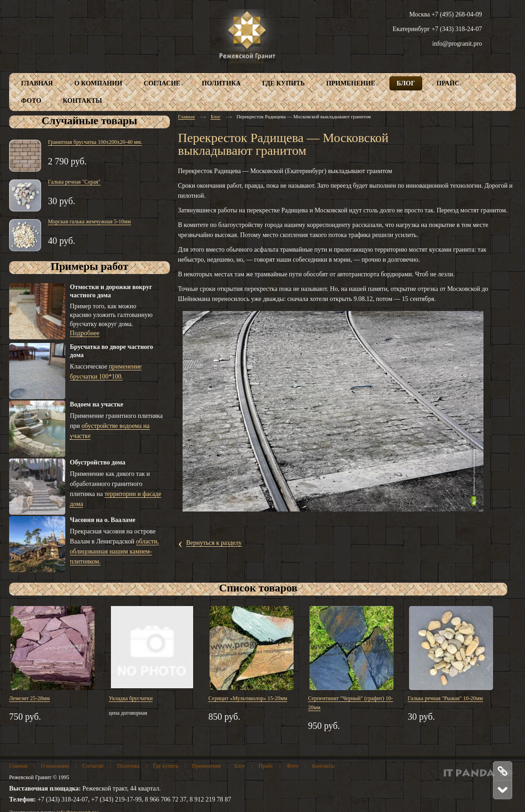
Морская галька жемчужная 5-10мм (89, 221)
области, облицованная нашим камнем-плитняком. (114, 551)
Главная (186, 116)
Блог (215, 116)
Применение (206, 766)
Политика (128, 766)
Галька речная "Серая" (74, 182)
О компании (55, 766)
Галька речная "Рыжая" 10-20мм (445, 698)
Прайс (266, 766)
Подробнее (85, 333)
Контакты (323, 766)
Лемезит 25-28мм (29, 698)
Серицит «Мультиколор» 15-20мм (248, 698)
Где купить (166, 766)
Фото (293, 766)
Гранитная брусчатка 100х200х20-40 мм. (95, 142)
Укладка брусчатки (131, 698)
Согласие (93, 766)
